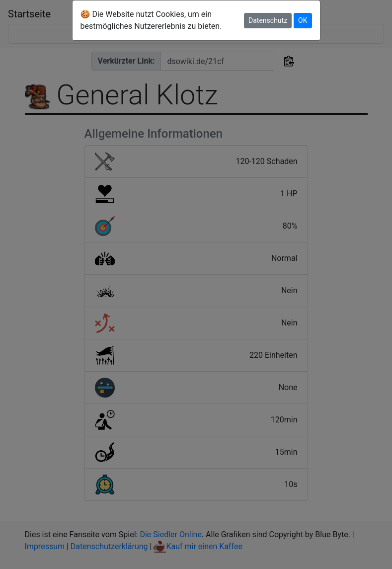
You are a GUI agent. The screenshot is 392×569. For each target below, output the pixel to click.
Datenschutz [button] (268, 20)
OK (303, 20)
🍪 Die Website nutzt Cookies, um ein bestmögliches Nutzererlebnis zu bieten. (151, 20)
